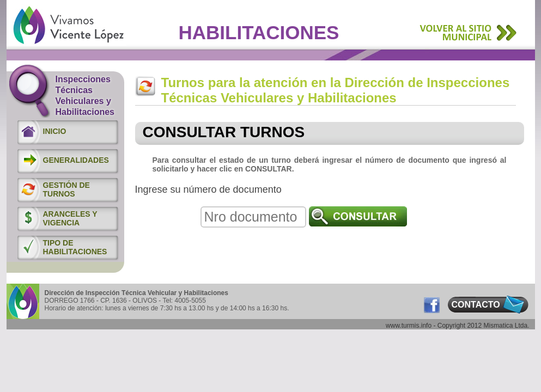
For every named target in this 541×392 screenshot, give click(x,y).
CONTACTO (476, 305)
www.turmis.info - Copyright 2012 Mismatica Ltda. (457, 326)
